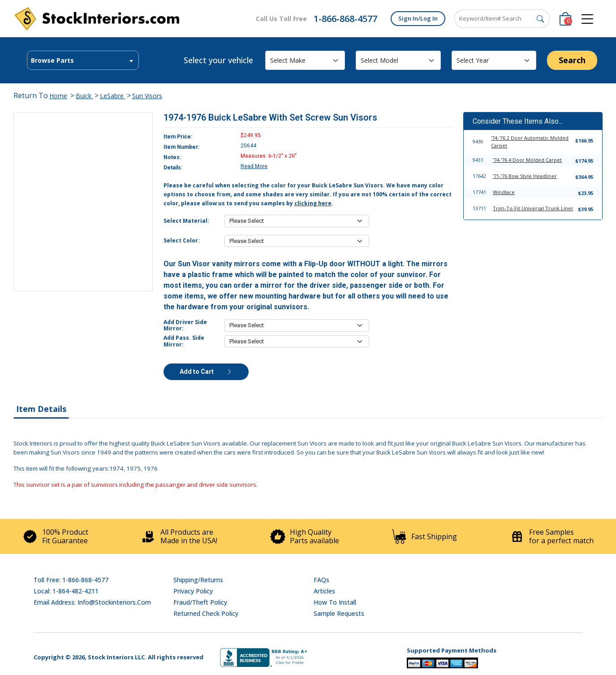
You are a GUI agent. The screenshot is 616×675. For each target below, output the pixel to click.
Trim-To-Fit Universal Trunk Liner (533, 208)
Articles (324, 591)
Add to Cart (206, 372)
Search (572, 60)
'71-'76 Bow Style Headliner (525, 176)
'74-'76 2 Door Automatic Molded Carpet (530, 142)
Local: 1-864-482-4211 (66, 591)
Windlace (504, 192)
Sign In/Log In (418, 18)
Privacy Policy (193, 591)
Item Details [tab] (41, 409)
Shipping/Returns (198, 580)
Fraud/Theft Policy (200, 602)
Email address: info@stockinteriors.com (92, 602)
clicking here (313, 203)
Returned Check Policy (206, 613)
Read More (254, 166)
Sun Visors (147, 96)
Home (58, 96)
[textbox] (83, 61)
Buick (84, 96)
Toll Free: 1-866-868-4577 (71, 580)
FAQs (321, 580)
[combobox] (83, 60)
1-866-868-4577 (345, 19)
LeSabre (113, 96)
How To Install (335, 602)
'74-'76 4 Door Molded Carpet (527, 160)
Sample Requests (339, 613)
